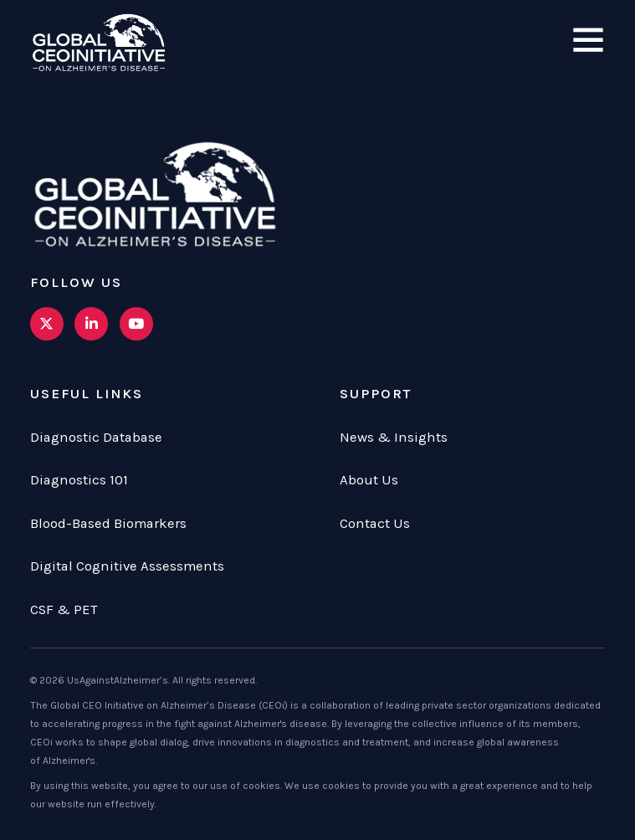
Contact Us (375, 523)
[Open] (588, 41)
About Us (369, 480)
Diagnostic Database (96, 437)
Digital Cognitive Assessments (127, 566)
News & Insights (394, 437)
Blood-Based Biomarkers (108, 523)
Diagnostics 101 (79, 480)
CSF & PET (64, 610)
